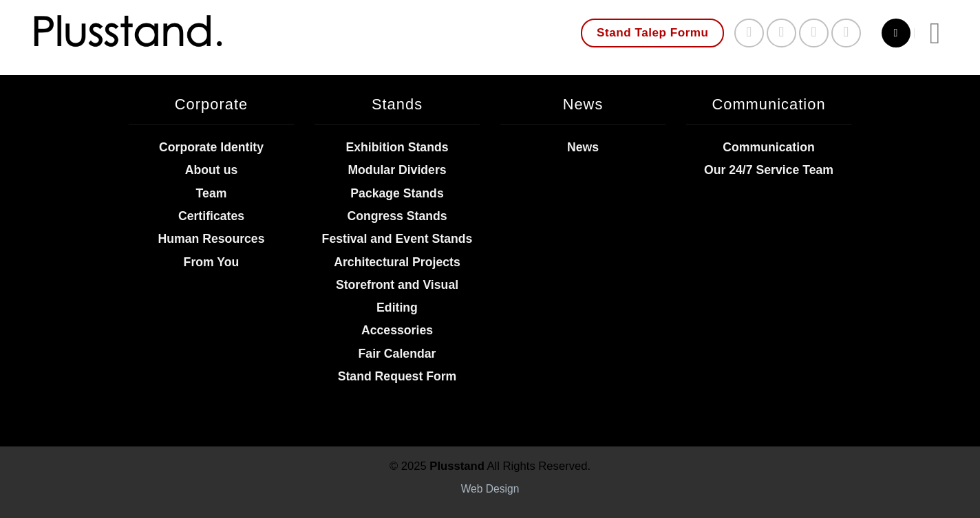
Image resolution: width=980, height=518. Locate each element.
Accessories (397, 330)
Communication (768, 147)
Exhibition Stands (397, 147)
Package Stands (397, 193)
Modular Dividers (397, 170)
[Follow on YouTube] (846, 33)
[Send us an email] (814, 33)
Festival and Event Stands (397, 239)
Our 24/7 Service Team (769, 170)
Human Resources (211, 239)
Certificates (211, 216)
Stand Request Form (397, 376)
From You (212, 262)
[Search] (896, 33)
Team (212, 193)
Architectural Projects (397, 262)
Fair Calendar (397, 354)
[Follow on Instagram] (781, 33)
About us (212, 170)
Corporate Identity (211, 147)
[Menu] (945, 33)
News (583, 147)
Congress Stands (397, 216)
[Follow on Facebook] (749, 33)
